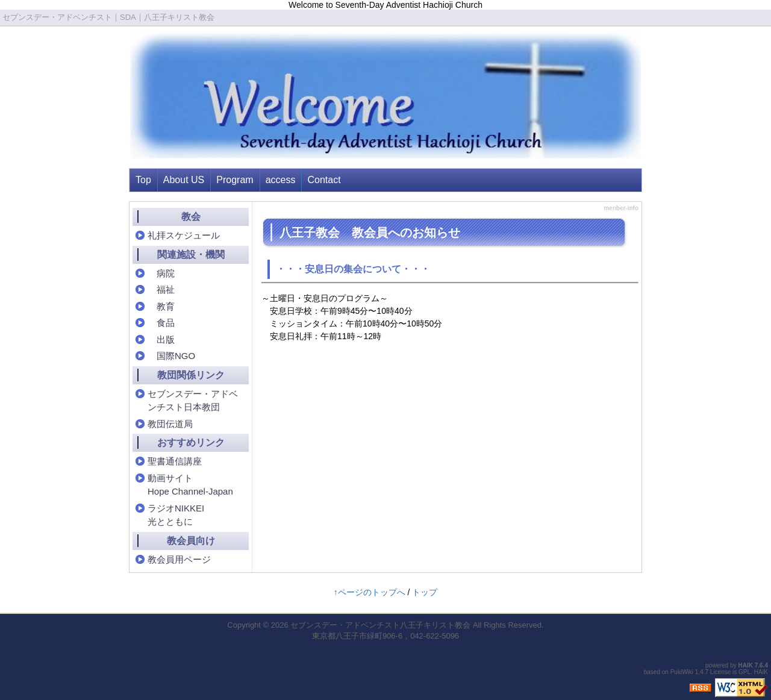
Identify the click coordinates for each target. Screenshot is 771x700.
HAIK (746, 665)
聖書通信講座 (175, 461)
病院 (161, 273)
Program (235, 180)
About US (184, 180)
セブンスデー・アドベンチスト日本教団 (193, 401)
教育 (161, 306)
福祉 (161, 289)
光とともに (170, 521)
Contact (324, 180)
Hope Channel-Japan (190, 491)
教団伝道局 (170, 424)
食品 (161, 323)
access (281, 180)
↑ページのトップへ (370, 592)
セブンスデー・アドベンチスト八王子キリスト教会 (380, 625)
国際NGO (171, 356)
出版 (161, 339)
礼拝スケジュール (184, 235)
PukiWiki (682, 672)
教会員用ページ (179, 559)
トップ (425, 592)
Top (143, 180)
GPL (744, 672)
